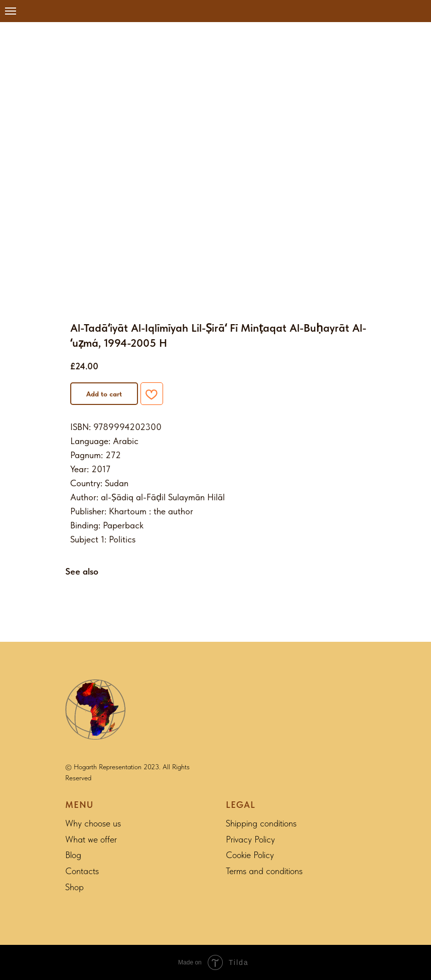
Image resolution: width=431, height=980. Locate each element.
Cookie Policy (250, 855)
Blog (73, 855)
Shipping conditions (261, 823)
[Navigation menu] (11, 11)
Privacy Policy (250, 839)
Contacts (82, 871)
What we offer (91, 839)
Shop (75, 887)
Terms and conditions (264, 871)
